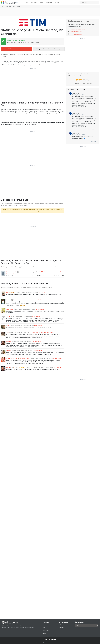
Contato (58, 2)
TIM (14, 6)
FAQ (41, 2)
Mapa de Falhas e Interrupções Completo (49, 49)
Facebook (61, 628)
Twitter (61, 625)
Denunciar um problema (17, 49)
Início (27, 2)
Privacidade (49, 2)
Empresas (34, 2)
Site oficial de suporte (76, 34)
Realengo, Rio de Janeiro (48, 358)
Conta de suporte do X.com (78, 29)
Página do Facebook (76, 32)
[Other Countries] (87, 625)
